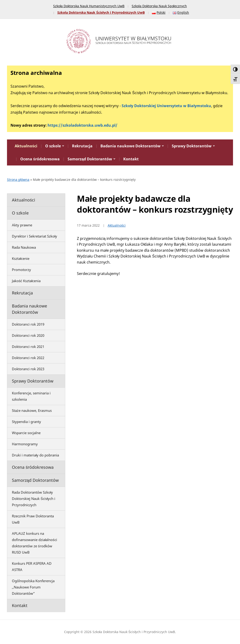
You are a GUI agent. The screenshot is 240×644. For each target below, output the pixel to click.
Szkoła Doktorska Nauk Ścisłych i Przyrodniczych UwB (101, 12)
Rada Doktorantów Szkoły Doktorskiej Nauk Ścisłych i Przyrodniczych (34, 499)
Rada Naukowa (24, 247)
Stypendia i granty (26, 422)
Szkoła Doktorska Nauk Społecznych (159, 6)
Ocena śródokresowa (40, 159)
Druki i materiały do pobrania (35, 455)
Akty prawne (22, 225)
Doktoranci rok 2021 (28, 347)
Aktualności (26, 146)
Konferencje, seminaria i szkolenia (31, 396)
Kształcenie (21, 258)
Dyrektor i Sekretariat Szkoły (34, 236)
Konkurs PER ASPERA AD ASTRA (32, 566)
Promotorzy (21, 270)
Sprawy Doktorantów (192, 146)
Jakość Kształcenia (26, 281)
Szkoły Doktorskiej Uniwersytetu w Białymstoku (166, 106)
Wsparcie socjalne (26, 433)
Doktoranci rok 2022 (28, 358)
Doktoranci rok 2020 (28, 335)
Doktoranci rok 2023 (28, 369)
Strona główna (18, 180)
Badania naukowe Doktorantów (130, 146)
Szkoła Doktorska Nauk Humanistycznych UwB (89, 6)
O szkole (53, 146)
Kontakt (131, 159)
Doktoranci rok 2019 (28, 324)
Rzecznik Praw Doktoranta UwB (33, 519)
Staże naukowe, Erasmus (32, 410)
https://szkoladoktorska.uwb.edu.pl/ (82, 125)
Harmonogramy (25, 444)
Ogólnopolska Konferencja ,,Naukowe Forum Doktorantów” (33, 587)
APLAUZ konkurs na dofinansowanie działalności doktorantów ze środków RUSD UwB (34, 543)
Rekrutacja (82, 146)
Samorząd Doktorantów (90, 159)
